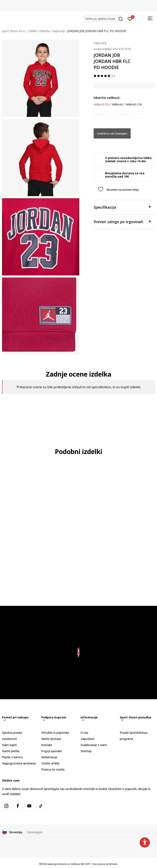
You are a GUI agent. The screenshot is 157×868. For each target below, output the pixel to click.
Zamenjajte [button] (35, 832)
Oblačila (44, 31)
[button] (104, 19)
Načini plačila (11, 751)
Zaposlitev (87, 739)
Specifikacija (122, 207)
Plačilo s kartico (12, 757)
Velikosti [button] (117, 104)
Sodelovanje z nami (94, 745)
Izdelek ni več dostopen (112, 133)
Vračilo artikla (50, 763)
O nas (84, 733)
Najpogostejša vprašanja (19, 763)
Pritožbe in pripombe (55, 733)
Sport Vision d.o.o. (14, 31)
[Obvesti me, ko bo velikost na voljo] (99, 115)
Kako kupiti (9, 745)
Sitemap (86, 751)
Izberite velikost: (107, 98)
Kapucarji (58, 31)
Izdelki (33, 31)
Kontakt (47, 745)
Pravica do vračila (53, 769)
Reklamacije (49, 757)
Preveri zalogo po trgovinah (122, 221)
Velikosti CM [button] (134, 104)
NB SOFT (86, 864)
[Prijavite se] (130, 19)
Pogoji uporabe (52, 751)
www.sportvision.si (58, 864)
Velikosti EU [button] (101, 104)
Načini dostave (51, 739)
